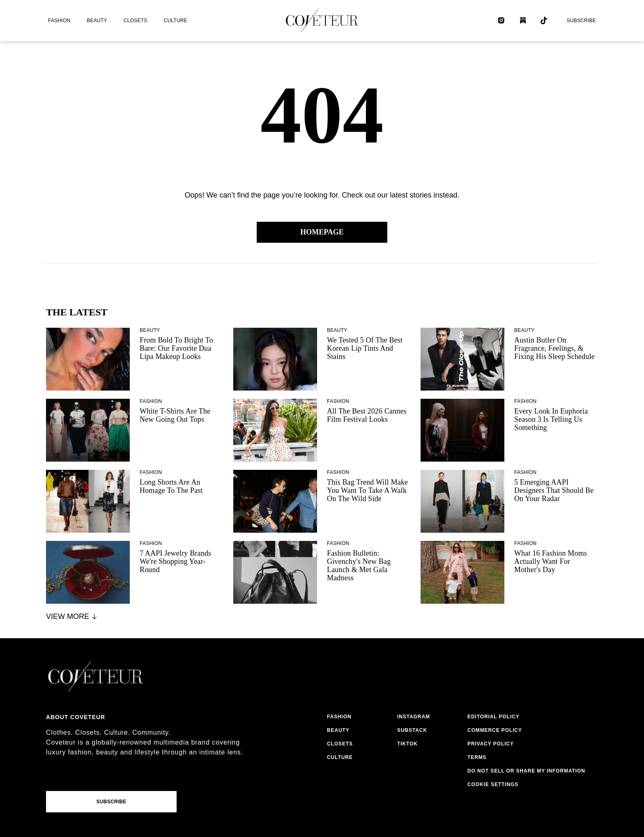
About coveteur (76, 717)
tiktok (407, 744)
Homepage (322, 232)
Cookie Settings (493, 784)
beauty (97, 21)
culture (176, 21)
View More (72, 616)
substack (412, 730)
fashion (59, 21)
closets (136, 21)
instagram (414, 717)
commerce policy (495, 730)
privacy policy (491, 744)
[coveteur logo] (322, 21)
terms (477, 757)
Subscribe (581, 21)
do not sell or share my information (526, 771)
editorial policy (493, 717)
